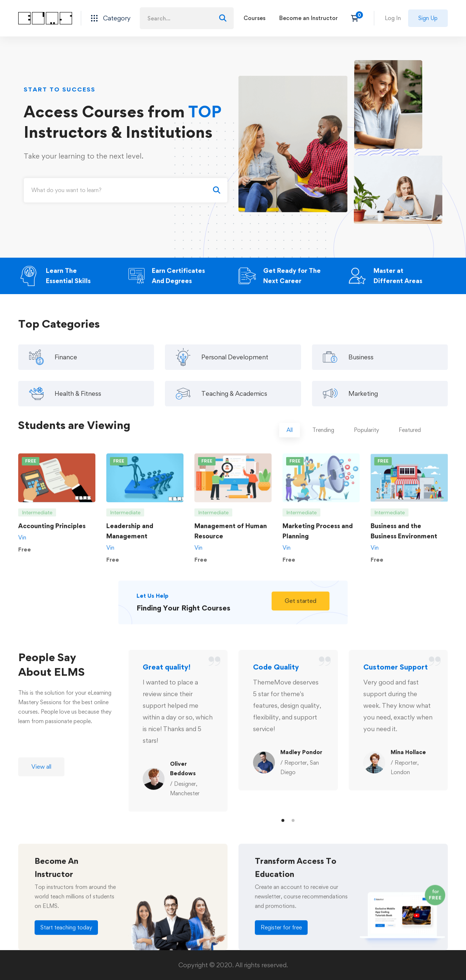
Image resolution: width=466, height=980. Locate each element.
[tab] (290, 436)
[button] (301, 607)
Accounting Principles (52, 532)
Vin (22, 544)
